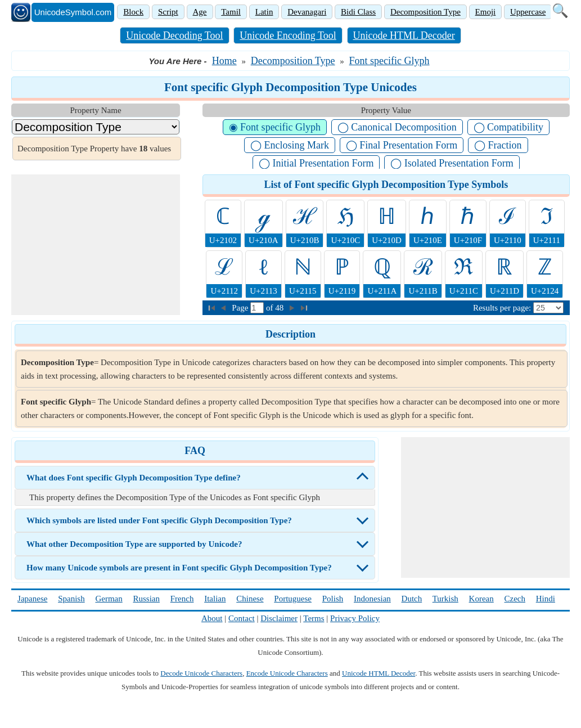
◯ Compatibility (509, 127)
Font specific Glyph (389, 61)
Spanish (71, 599)
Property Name (95, 110)
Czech (515, 599)
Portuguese (293, 599)
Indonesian (372, 599)
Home (224, 61)
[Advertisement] (96, 245)
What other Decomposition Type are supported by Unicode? (134, 544)
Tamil (231, 12)
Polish (333, 599)
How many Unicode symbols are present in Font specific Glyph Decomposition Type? (179, 568)
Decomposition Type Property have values (94, 149)
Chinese (250, 599)
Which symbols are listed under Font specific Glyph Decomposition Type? (159, 520)
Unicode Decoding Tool (174, 35)
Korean (481, 599)
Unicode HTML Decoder (404, 35)
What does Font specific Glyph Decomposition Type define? (134, 478)
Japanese (32, 599)
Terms (314, 618)
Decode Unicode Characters (201, 673)
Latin (264, 12)
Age (200, 12)
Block (133, 12)
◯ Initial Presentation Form (316, 163)
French (182, 599)
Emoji (486, 12)
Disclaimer (279, 618)
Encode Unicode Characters (287, 673)
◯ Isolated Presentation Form (452, 163)
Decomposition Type (425, 12)
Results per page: (502, 308)
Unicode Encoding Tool (288, 35)
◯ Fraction (498, 145)
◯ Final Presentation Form (402, 145)
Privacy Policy (355, 618)
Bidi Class (358, 12)
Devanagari (307, 12)
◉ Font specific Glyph (275, 127)
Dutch (412, 599)
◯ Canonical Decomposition (397, 127)
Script (168, 12)
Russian (146, 599)
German (109, 599)
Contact (242, 618)
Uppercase (528, 12)
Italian (215, 599)
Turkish (445, 599)
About (212, 618)
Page (241, 308)
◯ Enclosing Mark (290, 145)
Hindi (546, 599)
